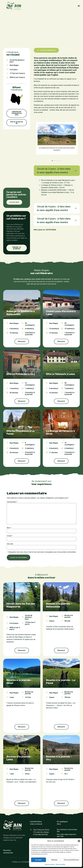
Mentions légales (50, 864)
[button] (79, 841)
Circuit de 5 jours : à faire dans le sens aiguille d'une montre (54, 220)
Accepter (39, 860)
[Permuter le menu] (79, 6)
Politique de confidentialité (21, 862)
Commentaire (12, 502)
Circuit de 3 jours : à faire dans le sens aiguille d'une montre (54, 171)
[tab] (57, 171)
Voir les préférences (71, 860)
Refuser (54, 860)
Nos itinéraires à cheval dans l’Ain (67, 831)
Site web (10, 544)
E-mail (10, 536)
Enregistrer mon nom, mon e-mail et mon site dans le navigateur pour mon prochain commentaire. (42, 552)
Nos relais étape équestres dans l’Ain (67, 835)
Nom (9, 528)
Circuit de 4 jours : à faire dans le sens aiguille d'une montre (54, 208)
